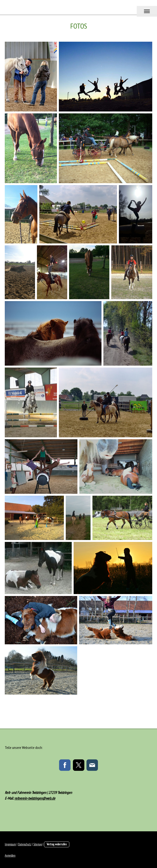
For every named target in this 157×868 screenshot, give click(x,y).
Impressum (10, 844)
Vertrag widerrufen (57, 844)
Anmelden (10, 855)
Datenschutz (25, 844)
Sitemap (38, 844)
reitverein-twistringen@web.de (35, 798)
